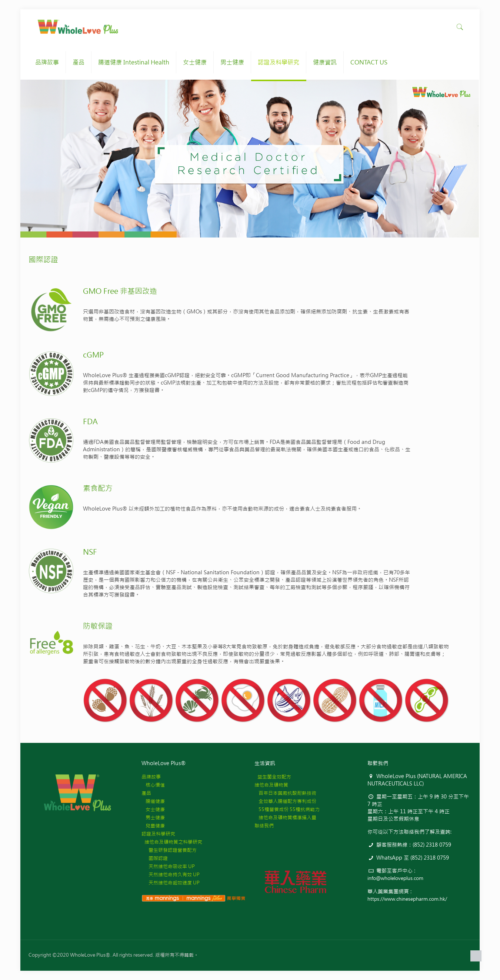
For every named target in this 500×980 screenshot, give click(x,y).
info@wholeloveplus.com (395, 878)
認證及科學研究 (158, 834)
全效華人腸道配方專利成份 (285, 801)
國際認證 (155, 858)
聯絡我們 (264, 826)
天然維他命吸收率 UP (168, 866)
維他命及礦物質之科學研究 (172, 842)
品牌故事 (151, 777)
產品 (146, 793)
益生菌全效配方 (273, 777)
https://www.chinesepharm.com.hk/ (407, 899)
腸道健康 (153, 801)
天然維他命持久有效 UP (171, 875)
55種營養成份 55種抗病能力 (287, 809)
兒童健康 (153, 826)
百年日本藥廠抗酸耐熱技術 (285, 793)
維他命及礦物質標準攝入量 (285, 818)
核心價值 (153, 785)
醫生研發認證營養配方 (169, 850)
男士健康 (153, 818)
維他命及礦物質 (271, 785)
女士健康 (153, 809)
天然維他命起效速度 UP (171, 883)
